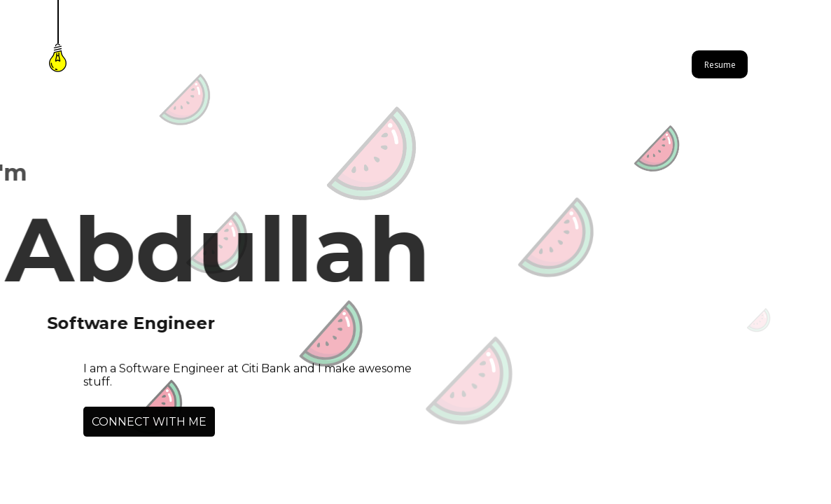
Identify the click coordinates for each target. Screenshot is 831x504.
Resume (720, 65)
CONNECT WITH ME (149, 422)
